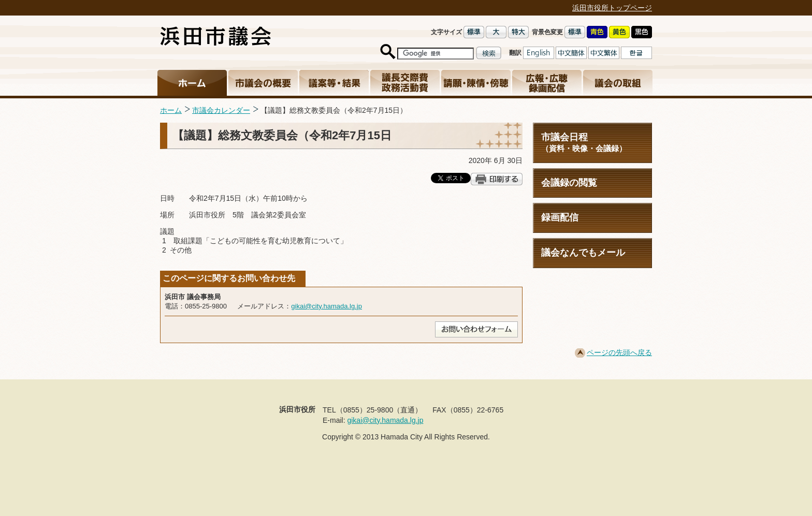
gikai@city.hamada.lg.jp (327, 306)
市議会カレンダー (221, 110)
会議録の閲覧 (569, 183)
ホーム (171, 110)
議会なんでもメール (583, 253)
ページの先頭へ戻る (619, 352)
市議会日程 (592, 143)
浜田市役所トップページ (612, 8)
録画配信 (560, 217)
